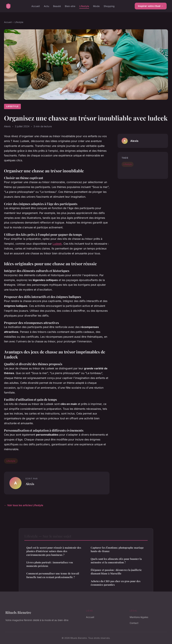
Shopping (109, 6)
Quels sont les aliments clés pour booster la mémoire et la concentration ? (116, 561)
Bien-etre (70, 6)
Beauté (57, 6)
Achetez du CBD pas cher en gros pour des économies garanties (116, 583)
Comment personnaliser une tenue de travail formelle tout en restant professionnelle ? (53, 575)
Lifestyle (84, 6)
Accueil (36, 6)
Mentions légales (139, 617)
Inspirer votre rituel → (151, 6)
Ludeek (57, 244)
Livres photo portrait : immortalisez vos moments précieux (50, 564)
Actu (46, 6)
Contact (134, 623)
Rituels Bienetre (18, 612)
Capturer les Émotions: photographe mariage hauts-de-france (117, 549)
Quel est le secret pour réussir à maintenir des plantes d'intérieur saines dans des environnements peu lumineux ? (54, 551)
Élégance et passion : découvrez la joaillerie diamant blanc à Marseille (116, 572)
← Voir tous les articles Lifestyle (24, 505)
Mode (96, 6)
